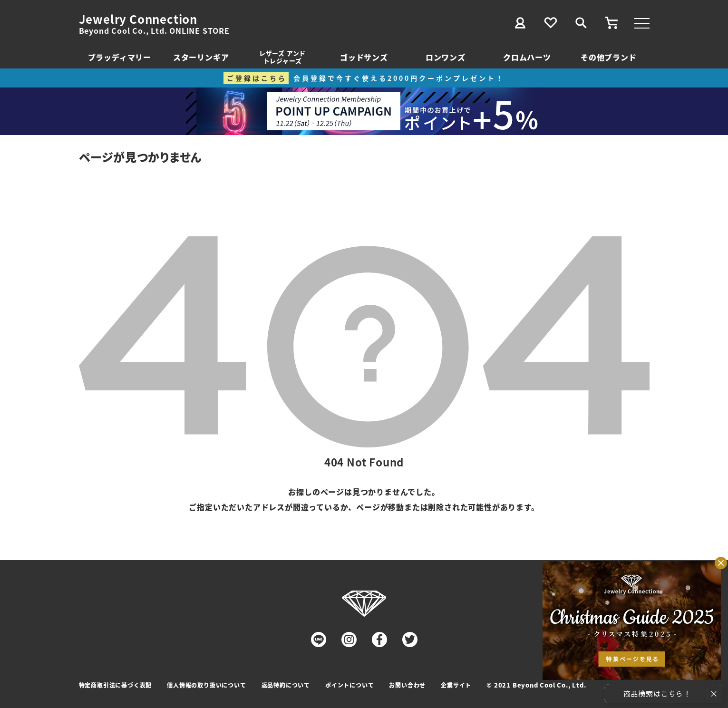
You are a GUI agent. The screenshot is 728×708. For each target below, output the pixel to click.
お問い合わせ (407, 685)
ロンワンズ (446, 57)
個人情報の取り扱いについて (206, 685)
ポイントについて (349, 685)
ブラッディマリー (120, 57)
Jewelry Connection (138, 19)
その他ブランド (609, 57)
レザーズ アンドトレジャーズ (282, 57)
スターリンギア (201, 57)
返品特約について (286, 685)
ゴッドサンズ (364, 57)
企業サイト (456, 685)
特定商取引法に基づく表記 (116, 685)
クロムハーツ (527, 57)
